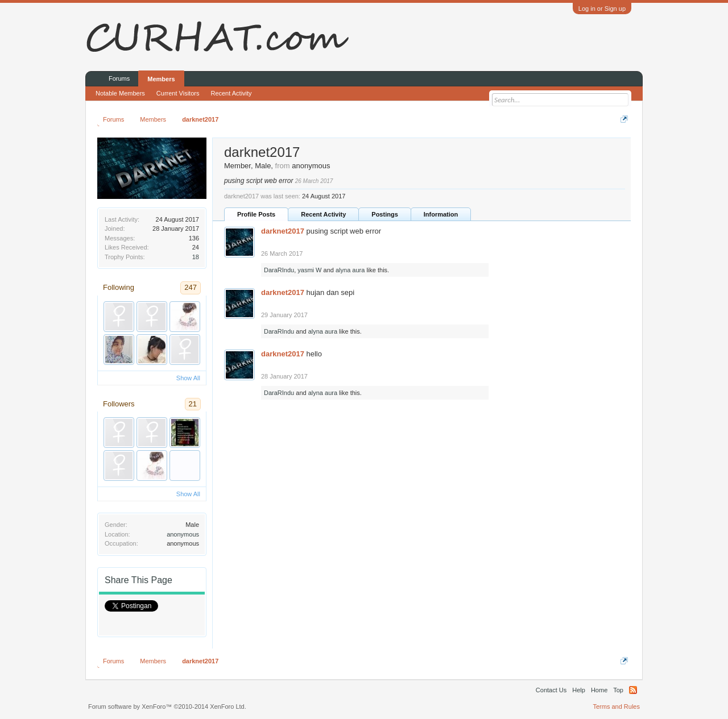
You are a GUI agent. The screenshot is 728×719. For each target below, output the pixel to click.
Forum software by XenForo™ (167, 706)
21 (193, 404)
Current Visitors (178, 93)
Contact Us (551, 690)
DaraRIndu (279, 270)
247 (191, 287)
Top (618, 690)
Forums (119, 78)
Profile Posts (256, 214)
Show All (188, 378)
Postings (384, 214)
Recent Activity (323, 214)
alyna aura (350, 270)
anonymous (183, 534)
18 (196, 257)
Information (441, 214)
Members (161, 79)
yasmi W (309, 270)
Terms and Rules (616, 706)
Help (579, 690)
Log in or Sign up (602, 9)
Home (599, 690)
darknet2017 (283, 231)
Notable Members (120, 93)
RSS (633, 690)
